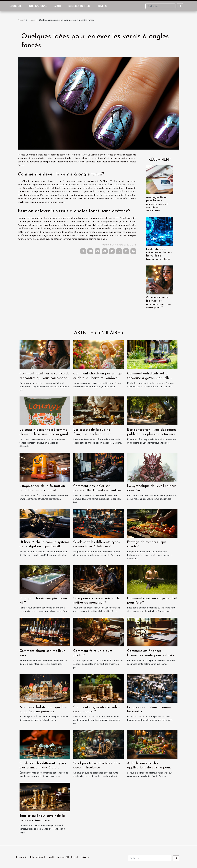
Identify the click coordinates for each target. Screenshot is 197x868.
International (38, 6)
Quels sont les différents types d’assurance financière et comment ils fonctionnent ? (43, 768)
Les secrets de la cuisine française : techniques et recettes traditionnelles (92, 434)
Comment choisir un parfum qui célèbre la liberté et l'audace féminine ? (98, 378)
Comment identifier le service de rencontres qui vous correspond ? (44, 378)
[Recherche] (160, 6)
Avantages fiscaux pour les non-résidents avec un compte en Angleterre (157, 204)
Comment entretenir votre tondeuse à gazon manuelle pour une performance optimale (152, 378)
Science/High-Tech (80, 6)
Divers (102, 6)
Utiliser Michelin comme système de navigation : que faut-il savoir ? (45, 547)
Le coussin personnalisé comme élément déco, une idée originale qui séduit (45, 434)
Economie (15, 6)
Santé (58, 6)
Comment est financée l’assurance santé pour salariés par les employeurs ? (150, 655)
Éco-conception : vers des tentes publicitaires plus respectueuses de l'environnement (152, 434)
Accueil (21, 20)
